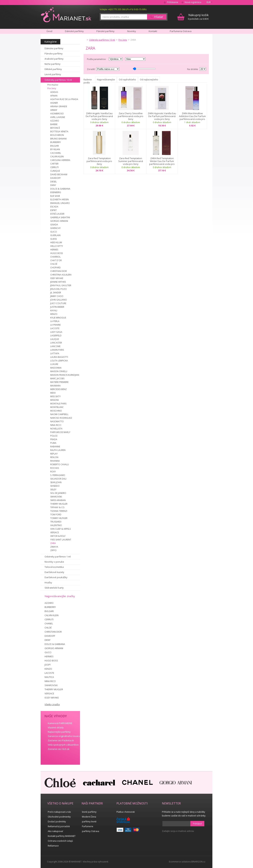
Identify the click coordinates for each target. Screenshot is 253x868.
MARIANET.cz (66, 14)
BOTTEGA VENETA (59, 131)
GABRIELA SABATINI (60, 217)
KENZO (54, 314)
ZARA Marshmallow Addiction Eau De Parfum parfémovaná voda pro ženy (192, 116)
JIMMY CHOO (57, 296)
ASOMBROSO (57, 114)
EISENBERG (56, 192)
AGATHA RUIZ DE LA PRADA (64, 99)
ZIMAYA (54, 547)
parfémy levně (89, 822)
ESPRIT (53, 210)
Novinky (132, 31)
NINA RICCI (56, 425)
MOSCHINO (56, 411)
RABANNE (55, 447)
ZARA (53, 543)
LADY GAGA (56, 332)
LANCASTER (56, 343)
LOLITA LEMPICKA (59, 361)
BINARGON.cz (198, 862)
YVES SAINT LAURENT (61, 540)
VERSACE (55, 532)
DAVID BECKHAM (59, 174)
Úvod (49, 31)
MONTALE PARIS (58, 404)
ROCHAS (55, 468)
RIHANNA (55, 461)
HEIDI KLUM (56, 242)
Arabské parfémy (54, 59)
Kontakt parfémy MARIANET (62, 836)
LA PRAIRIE (55, 325)
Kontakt (153, 31)
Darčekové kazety (54, 572)
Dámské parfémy (74, 31)
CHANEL (49, 623)
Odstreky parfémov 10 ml (58, 80)
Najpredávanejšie (106, 80)
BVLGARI (55, 146)
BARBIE (54, 124)
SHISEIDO (55, 486)
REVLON (54, 457)
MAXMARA (55, 386)
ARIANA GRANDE (59, 106)
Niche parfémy (53, 64)
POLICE (54, 436)
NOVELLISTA (56, 429)
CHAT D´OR (56, 260)
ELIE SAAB (55, 196)
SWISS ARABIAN (58, 500)
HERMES (54, 250)
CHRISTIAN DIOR (59, 271)
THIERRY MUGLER (59, 504)
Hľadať (159, 17)
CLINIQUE (55, 171)
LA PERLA (55, 321)
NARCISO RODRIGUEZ (61, 418)
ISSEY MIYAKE (57, 278)
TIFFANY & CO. (58, 507)
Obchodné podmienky (59, 817)
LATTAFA (55, 353)
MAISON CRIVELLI (59, 371)
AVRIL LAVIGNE (58, 117)
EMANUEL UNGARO (60, 203)
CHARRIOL (55, 257)
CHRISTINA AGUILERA (61, 275)
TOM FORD (56, 515)
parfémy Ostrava (91, 831)
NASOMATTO (57, 421)
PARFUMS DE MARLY (60, 432)
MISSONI (54, 400)
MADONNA (56, 368)
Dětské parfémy (53, 69)
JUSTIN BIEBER (57, 307)
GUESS (53, 239)
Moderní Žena (89, 817)
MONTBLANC (57, 407)
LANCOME (55, 346)
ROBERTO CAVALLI (60, 464)
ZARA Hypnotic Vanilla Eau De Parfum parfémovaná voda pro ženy (162, 116)
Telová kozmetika (54, 567)
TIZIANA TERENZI (59, 511)
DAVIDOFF (55, 178)
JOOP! (48, 665)
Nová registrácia (193, 2)
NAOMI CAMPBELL (59, 414)
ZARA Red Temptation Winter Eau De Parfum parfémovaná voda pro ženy (162, 161)
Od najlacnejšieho (149, 80)
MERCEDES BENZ (59, 389)
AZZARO (55, 121)
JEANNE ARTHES (58, 282)
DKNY (53, 185)
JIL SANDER (56, 293)
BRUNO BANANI (58, 139)
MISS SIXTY (55, 396)
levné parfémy (89, 812)
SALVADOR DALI (58, 479)
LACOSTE (55, 328)
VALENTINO (56, 525)
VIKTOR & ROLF (58, 536)
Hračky (48, 582)
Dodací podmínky (57, 822)
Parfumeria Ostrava (181, 31)
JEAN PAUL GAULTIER (61, 285)
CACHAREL (56, 153)
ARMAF (54, 110)
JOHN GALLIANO (59, 300)
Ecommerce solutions (180, 862)
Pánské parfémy (105, 31)
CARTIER (54, 164)
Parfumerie (88, 826)
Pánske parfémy (54, 54)
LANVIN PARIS (57, 350)
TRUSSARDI (56, 522)
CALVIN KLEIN (57, 157)
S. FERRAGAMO (58, 475)
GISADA (54, 225)
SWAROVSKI (56, 497)
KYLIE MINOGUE (58, 318)
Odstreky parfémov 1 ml (58, 557)
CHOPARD (55, 268)
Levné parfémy (53, 74)
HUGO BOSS (57, 253)
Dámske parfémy (54, 48)
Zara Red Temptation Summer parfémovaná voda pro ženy (131, 161)
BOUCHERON (57, 135)
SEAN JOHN (56, 482)
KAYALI (54, 310)
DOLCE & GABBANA (60, 189)
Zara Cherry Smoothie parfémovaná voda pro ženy (131, 116)
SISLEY (53, 489)
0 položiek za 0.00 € (198, 17)
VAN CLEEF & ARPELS (60, 529)
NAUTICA (49, 677)
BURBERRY (56, 142)
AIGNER (54, 103)
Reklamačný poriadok (59, 826)
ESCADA (54, 207)
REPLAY (54, 454)
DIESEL (53, 182)
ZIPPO (53, 550)
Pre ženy (52, 88)
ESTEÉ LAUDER (57, 214)
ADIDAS (54, 92)
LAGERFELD (56, 336)
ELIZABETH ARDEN (59, 200)
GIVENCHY (55, 228)
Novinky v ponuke (54, 562)
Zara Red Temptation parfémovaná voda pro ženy (99, 161)
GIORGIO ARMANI (59, 221)
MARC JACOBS (57, 379)
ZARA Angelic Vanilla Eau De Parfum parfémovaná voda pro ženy (99, 116)
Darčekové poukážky (56, 577)
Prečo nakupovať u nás (59, 812)
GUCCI (54, 232)
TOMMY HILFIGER (59, 518)
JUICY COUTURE (58, 303)
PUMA (53, 443)
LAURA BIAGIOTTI (59, 357)
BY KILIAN (55, 149)
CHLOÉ (54, 264)
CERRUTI (54, 167)
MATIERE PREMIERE (59, 382)
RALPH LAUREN (58, 450)
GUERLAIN (55, 235)
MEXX (53, 393)
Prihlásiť (197, 824)
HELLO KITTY (57, 246)
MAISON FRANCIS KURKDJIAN (65, 375)
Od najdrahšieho (127, 80)
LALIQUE (55, 339)
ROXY (53, 472)
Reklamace (53, 846)
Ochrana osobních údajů (60, 841)
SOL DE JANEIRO (58, 493)
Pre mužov (53, 85)
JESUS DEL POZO (59, 289)
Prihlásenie (173, 2)
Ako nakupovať (55, 831)
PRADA (54, 439)
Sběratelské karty (54, 588)
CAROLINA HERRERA (60, 160)
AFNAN (54, 96)
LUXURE (54, 364)
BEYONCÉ (55, 128)
